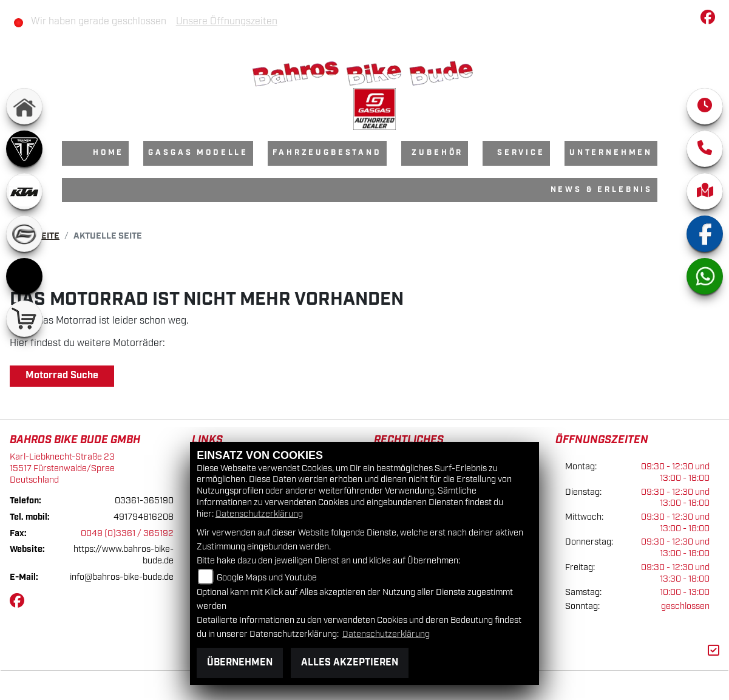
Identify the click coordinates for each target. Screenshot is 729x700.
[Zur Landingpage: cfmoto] (24, 234)
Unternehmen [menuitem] (611, 153)
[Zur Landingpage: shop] (24, 319)
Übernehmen (240, 663)
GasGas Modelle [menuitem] (198, 153)
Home (108, 153)
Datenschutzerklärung (259, 514)
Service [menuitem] (521, 153)
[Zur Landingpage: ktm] (24, 191)
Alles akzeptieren (350, 663)
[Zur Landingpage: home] (24, 106)
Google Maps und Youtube (267, 578)
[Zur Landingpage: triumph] (24, 149)
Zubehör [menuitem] (437, 153)
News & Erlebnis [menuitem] (602, 190)
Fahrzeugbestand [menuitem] (327, 153)
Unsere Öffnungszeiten (227, 22)
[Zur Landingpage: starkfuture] (24, 276)
